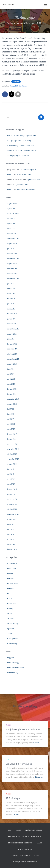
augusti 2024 (12, 204)
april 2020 (11, 224)
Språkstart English (34, 830)
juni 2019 (11, 249)
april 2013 (11, 424)
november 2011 (13, 504)
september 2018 (13, 259)
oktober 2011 (12, 509)
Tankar (16, 82)
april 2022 (11, 209)
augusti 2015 (12, 334)
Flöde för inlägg (13, 663)
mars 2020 (11, 229)
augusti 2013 (12, 404)
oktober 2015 (12, 324)
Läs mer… (37, 743)
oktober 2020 (12, 219)
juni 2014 (11, 369)
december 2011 (13, 499)
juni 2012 (11, 469)
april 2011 (11, 539)
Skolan (10, 614)
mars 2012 (11, 484)
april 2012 (11, 479)
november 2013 (13, 399)
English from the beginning (20, 843)
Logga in (10, 658)
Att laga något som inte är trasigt (19, 141)
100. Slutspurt (14, 798)
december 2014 (13, 349)
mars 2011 (11, 544)
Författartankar (13, 583)
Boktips (10, 573)
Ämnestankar (12, 563)
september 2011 (13, 514)
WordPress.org (13, 673)
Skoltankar (11, 618)
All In (39, 843)
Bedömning (11, 568)
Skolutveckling (13, 624)
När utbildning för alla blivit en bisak (21, 146)
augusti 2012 (12, 464)
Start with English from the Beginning (25, 837)
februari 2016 (12, 314)
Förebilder (23, 86)
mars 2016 (11, 309)
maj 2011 (11, 534)
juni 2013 (11, 414)
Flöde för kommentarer (16, 668)
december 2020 (13, 214)
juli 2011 (10, 524)
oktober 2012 (12, 454)
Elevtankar (11, 578)
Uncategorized (13, 639)
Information (12, 588)
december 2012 (13, 444)
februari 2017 (12, 299)
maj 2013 (11, 419)
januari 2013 (12, 439)
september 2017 (13, 279)
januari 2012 (12, 494)
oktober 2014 (12, 354)
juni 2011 (11, 529)
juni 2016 (11, 304)
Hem (9, 830)
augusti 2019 (12, 244)
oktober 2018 (12, 254)
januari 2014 (12, 394)
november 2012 (13, 449)
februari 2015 (12, 344)
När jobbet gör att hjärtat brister (23, 730)
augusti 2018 (12, 264)
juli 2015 (10, 339)
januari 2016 (12, 319)
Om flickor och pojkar (28, 170)
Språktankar (12, 629)
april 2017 (11, 289)
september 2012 (13, 459)
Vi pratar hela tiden (24, 175)
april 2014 (11, 379)
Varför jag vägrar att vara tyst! (18, 156)
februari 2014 (12, 389)
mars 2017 (11, 294)
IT (8, 593)
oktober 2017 (12, 274)
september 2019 (13, 239)
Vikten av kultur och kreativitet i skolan (22, 151)
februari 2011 (12, 549)
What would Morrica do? (26, 190)
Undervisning (12, 644)
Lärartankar (11, 604)
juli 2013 (10, 409)
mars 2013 (11, 429)
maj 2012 (11, 474)
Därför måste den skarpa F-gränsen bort (22, 136)
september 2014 (13, 359)
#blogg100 (14, 86)
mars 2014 (11, 384)
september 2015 (13, 329)
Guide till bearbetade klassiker (25, 856)
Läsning (10, 608)
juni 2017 (11, 284)
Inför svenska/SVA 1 (25, 849)
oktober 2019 (12, 234)
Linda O (10, 175)
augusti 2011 (12, 519)
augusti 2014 (12, 364)
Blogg (18, 830)
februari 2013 (12, 434)
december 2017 (13, 269)
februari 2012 (12, 489)
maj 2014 (11, 374)
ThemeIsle (33, 862)
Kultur (10, 598)
